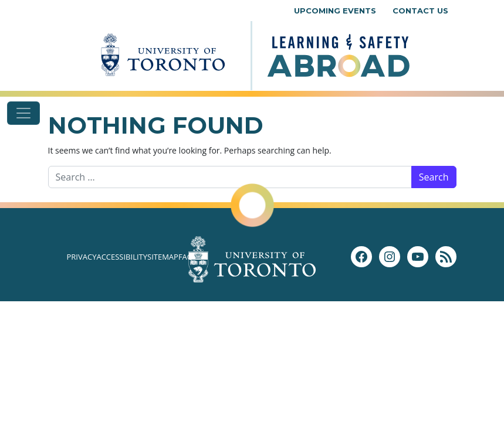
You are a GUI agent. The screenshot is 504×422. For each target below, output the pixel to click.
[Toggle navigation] (23, 113)
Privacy (82, 257)
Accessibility (122, 257)
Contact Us (420, 11)
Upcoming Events (335, 11)
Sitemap (163, 257)
